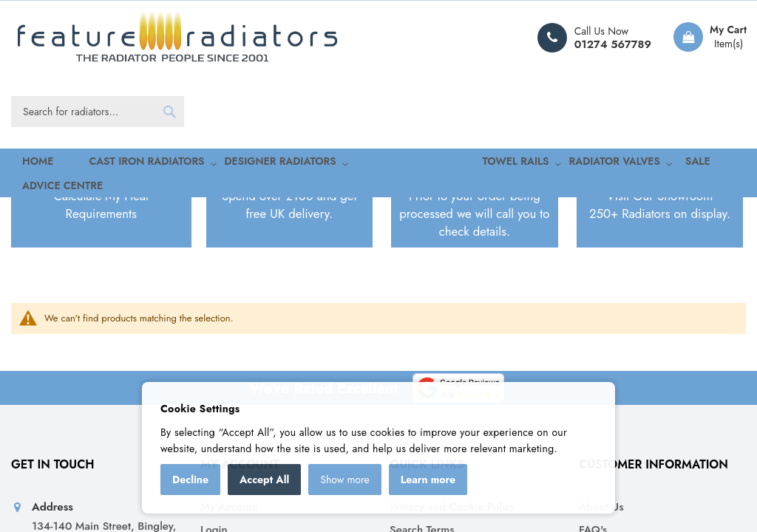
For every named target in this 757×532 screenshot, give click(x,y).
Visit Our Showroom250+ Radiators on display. (660, 349)
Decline (190, 480)
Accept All (264, 480)
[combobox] (98, 112)
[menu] (378, 163)
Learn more (428, 480)
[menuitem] (113, 163)
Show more (345, 480)
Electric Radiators (106, 278)
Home (35, 278)
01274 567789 (613, 44)
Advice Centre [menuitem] (678, 163)
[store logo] (177, 38)
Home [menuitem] (25, 163)
